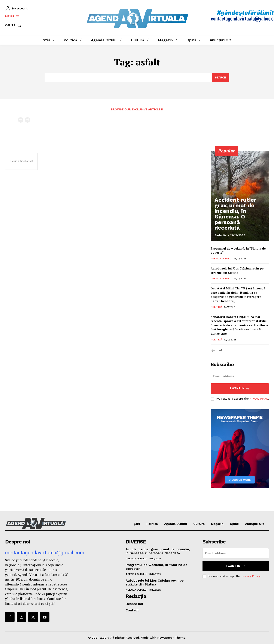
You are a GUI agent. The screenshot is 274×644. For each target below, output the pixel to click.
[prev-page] (21, 120)
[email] (240, 376)
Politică (216, 307)
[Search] (220, 78)
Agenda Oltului (221, 259)
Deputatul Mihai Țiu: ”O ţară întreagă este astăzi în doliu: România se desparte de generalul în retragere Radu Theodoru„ (238, 295)
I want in (240, 389)
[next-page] (220, 351)
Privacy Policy (259, 399)
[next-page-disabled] (28, 120)
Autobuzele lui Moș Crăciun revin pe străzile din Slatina (237, 271)
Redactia (220, 235)
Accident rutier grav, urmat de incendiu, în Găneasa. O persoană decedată (237, 222)
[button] (14, 25)
